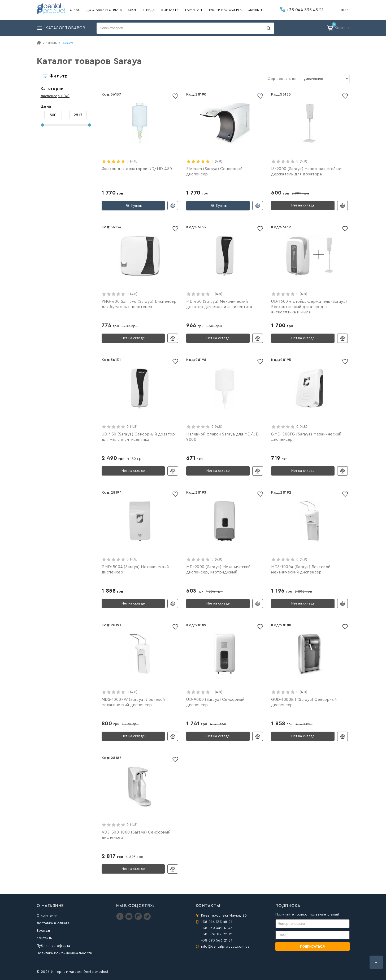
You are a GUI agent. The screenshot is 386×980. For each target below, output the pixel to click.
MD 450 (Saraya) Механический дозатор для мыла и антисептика (219, 304)
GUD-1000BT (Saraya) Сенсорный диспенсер (304, 702)
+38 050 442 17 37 (217, 928)
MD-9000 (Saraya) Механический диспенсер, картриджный (218, 570)
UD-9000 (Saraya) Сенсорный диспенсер (215, 702)
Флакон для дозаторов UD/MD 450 (137, 169)
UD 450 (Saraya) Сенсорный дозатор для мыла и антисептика (138, 437)
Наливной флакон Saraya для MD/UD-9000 (223, 437)
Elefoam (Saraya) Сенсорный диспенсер (214, 172)
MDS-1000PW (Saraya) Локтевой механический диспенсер (133, 702)
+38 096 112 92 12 (217, 934)
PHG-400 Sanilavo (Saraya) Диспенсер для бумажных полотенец (139, 304)
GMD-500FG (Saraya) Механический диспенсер (306, 437)
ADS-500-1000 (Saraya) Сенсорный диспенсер (136, 835)
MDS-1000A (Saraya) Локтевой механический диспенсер (301, 570)
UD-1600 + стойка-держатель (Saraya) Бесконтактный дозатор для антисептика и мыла (309, 307)
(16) (55, 96)
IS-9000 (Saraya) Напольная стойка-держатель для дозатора (306, 172)
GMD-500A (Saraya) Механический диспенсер (135, 570)
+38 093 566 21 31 (217, 940)
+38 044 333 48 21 (302, 9)
